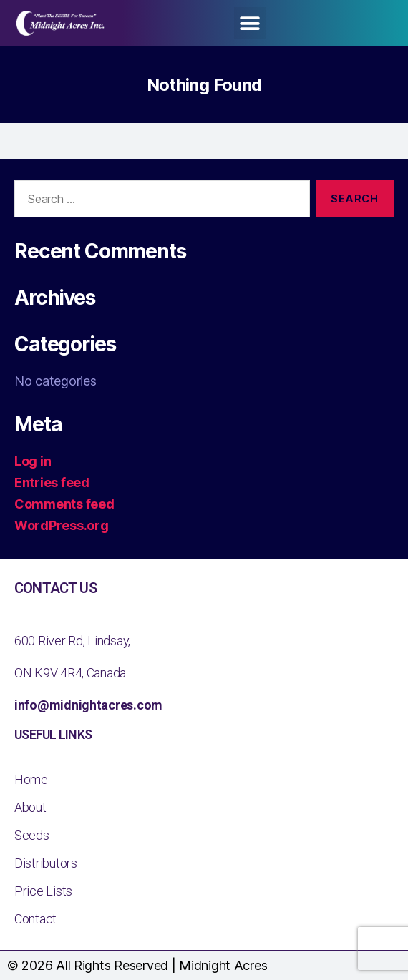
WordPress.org (62, 525)
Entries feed (52, 482)
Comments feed (64, 504)
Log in (33, 461)
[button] (250, 23)
